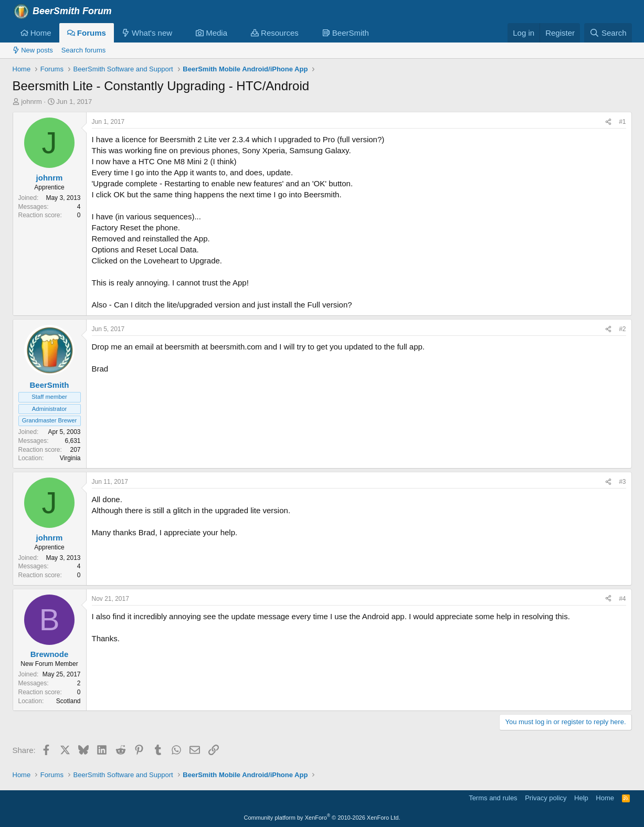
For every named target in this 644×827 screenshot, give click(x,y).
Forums (87, 33)
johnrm (31, 102)
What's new (147, 33)
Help (581, 798)
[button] (181, 33)
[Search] (608, 33)
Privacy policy (546, 798)
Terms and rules (493, 798)
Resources (275, 33)
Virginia (70, 458)
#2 (622, 329)
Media (212, 33)
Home (36, 33)
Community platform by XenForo (322, 818)
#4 (622, 599)
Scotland (68, 701)
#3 (622, 482)
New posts (33, 50)
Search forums (84, 50)
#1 (622, 122)
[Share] (608, 122)
